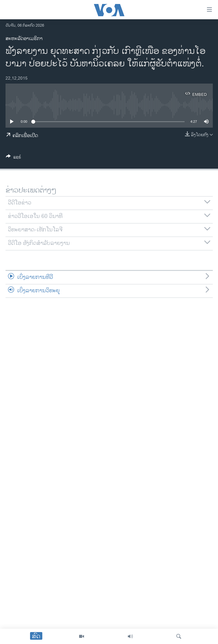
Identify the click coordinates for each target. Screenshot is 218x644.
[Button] (13, 158)
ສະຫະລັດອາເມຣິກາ (24, 39)
